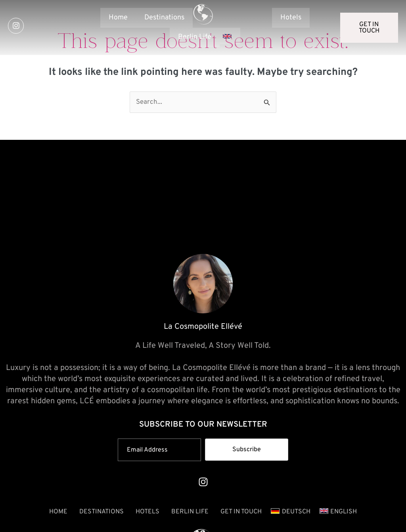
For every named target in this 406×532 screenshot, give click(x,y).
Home (118, 18)
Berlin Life (190, 512)
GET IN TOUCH (241, 512)
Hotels (291, 18)
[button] (230, 36)
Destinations (164, 18)
